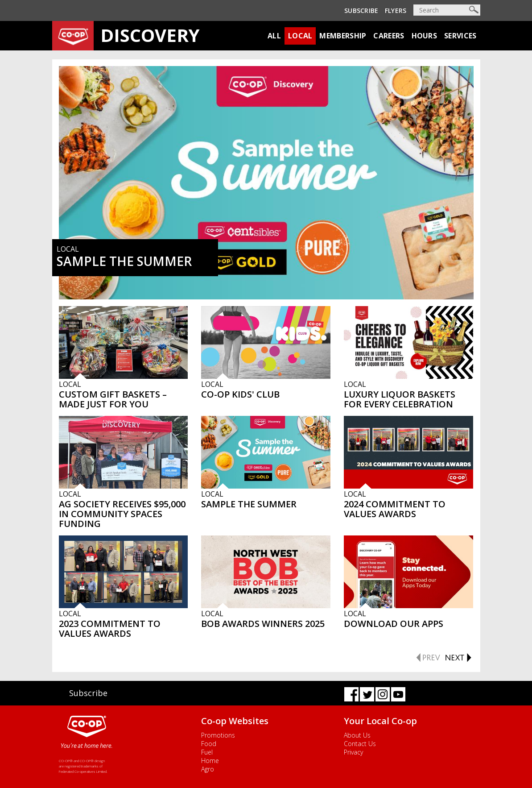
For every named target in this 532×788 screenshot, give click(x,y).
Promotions (218, 735)
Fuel (207, 752)
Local (300, 36)
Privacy (353, 752)
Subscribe (361, 10)
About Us (357, 735)
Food (209, 744)
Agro (208, 769)
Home (210, 761)
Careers (389, 36)
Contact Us (360, 744)
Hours (425, 36)
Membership (343, 36)
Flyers (396, 10)
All (274, 36)
